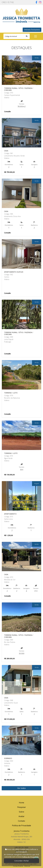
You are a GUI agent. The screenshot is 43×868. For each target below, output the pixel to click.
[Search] (17, 36)
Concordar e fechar (21, 861)
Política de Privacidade (30, 857)
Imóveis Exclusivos (32, 30)
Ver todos (21, 788)
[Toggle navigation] (36, 36)
